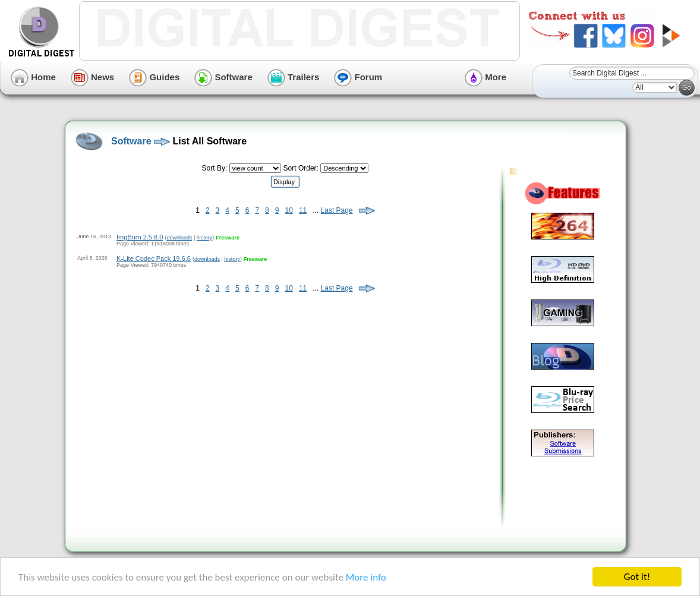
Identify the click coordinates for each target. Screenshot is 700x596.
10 (289, 210)
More (485, 77)
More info (366, 577)
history (205, 238)
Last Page (337, 210)
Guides (154, 77)
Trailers (294, 77)
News (92, 77)
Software (223, 77)
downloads (179, 238)
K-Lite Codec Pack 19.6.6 (154, 258)
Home (33, 77)
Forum (358, 77)
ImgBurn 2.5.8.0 (140, 237)
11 (303, 210)
